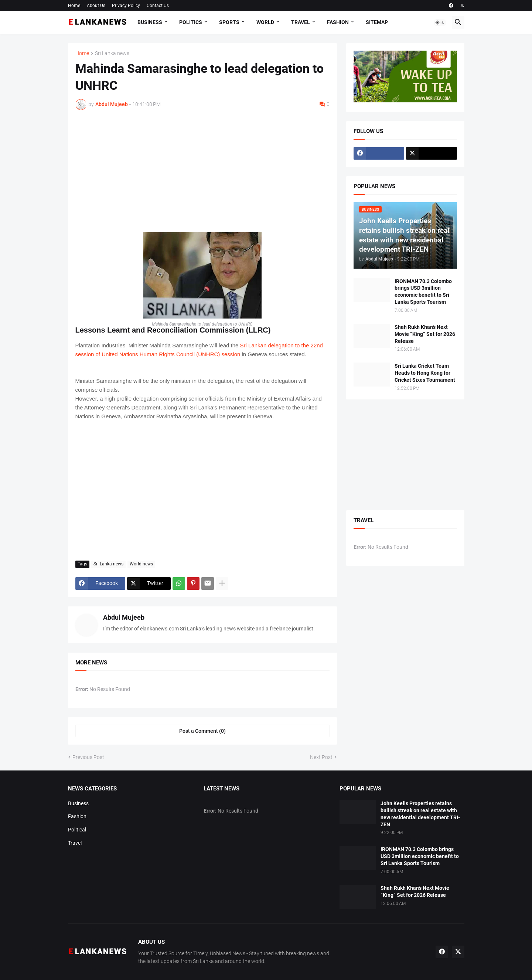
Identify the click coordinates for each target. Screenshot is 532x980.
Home (74, 6)
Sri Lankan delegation (266, 345)
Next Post (321, 757)
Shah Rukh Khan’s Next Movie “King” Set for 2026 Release (425, 334)
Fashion (338, 22)
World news (141, 564)
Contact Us (158, 6)
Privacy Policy (126, 6)
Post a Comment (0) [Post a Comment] (202, 731)
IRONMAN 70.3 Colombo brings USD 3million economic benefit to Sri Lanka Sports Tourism (423, 292)
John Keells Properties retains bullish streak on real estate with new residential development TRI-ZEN (420, 814)
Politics (191, 22)
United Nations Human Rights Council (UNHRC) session (171, 354)
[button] (440, 23)
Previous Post (88, 757)
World (265, 22)
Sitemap (377, 22)
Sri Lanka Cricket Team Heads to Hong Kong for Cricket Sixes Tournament (425, 373)
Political (77, 830)
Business (150, 22)
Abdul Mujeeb (124, 617)
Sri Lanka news (112, 53)
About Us (96, 6)
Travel (301, 22)
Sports (229, 22)
